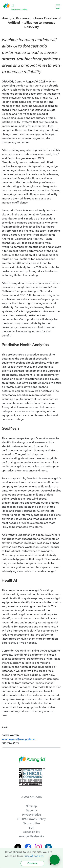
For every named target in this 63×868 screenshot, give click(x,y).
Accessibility (32, 832)
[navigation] (58, 7)
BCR (32, 828)
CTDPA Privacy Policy (32, 819)
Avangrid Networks (31, 836)
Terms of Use (32, 823)
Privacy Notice (32, 815)
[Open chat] (55, 860)
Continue (32, 863)
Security (32, 810)
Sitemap (32, 806)
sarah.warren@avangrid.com (18, 739)
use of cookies (34, 856)
